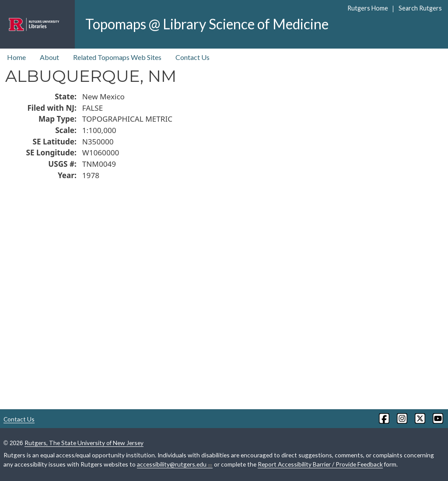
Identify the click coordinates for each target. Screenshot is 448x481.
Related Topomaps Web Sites (117, 57)
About (49, 57)
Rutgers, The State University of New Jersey (84, 443)
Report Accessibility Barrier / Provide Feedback (320, 464)
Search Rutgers (420, 8)
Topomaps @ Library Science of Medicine (207, 24)
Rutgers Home (368, 8)
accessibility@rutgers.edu (175, 464)
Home (16, 57)
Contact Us (192, 57)
